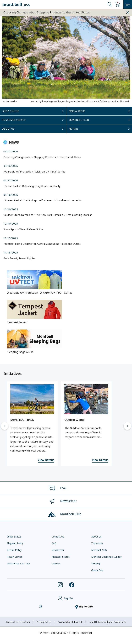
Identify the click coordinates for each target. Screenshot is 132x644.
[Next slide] (127, 426)
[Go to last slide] (5, 426)
